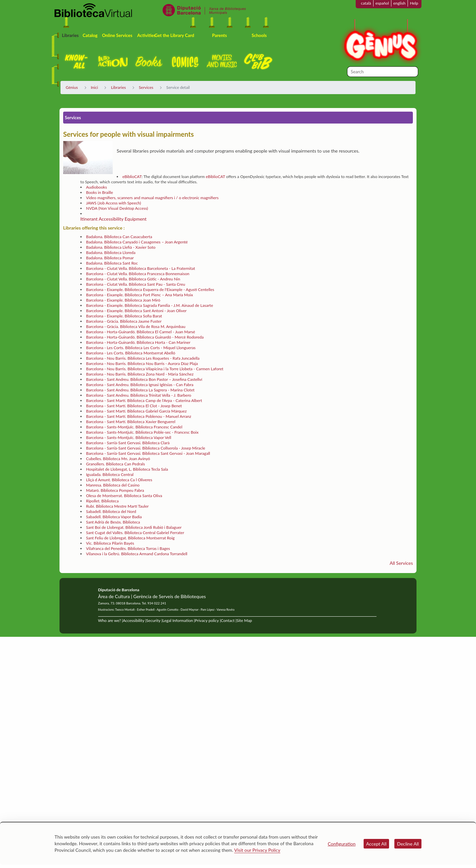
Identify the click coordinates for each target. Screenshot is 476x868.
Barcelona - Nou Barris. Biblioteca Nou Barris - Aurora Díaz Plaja (142, 363)
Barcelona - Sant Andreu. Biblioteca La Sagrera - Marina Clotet (140, 390)
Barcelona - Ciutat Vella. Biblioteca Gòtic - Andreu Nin (133, 279)
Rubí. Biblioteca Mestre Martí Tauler (117, 506)
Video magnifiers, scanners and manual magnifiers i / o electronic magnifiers (152, 198)
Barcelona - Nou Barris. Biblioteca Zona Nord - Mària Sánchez (140, 374)
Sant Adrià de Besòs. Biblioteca (113, 522)
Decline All (408, 844)
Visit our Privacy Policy (257, 850)
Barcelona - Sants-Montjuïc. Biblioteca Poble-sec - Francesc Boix (142, 432)
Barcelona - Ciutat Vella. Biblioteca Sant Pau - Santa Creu (136, 284)
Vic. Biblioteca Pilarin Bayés (110, 543)
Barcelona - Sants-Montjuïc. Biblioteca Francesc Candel (134, 427)
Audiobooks (96, 187)
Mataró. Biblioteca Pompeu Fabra (115, 490)
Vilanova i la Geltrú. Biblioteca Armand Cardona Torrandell (137, 554)
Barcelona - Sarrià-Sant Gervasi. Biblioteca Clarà (128, 443)
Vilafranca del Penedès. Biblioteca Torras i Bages (128, 548)
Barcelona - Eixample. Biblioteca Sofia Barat (124, 316)
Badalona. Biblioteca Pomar (110, 258)
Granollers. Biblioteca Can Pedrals (115, 464)
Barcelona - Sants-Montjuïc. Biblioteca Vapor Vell (129, 437)
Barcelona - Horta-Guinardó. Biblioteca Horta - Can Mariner (138, 342)
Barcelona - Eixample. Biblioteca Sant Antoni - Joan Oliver (136, 311)
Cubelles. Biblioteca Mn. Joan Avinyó (118, 459)
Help (414, 3)
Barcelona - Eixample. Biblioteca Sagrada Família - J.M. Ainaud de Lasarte (149, 305)
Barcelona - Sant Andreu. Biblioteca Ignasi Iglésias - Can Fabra (140, 385)
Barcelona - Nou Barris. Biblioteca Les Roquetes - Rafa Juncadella (143, 358)
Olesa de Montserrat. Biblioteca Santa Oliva (124, 496)
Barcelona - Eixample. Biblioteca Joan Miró (123, 300)
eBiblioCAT (132, 177)
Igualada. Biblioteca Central (110, 474)
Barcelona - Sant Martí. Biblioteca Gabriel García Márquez (136, 411)
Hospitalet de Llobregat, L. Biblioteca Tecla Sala (127, 469)
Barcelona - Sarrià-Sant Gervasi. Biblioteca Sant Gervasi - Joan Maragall (148, 453)
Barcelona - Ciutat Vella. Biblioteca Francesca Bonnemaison (138, 274)
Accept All (377, 844)
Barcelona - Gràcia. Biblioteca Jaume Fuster (124, 321)
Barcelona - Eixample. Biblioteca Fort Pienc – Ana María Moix (139, 295)
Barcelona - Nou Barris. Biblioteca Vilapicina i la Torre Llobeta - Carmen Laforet (155, 369)
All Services (401, 563)
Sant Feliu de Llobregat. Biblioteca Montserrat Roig (130, 538)
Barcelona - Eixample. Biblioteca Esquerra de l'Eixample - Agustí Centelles (150, 289)
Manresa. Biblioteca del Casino (113, 485)
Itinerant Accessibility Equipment (113, 219)
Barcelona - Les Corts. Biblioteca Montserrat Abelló (131, 353)
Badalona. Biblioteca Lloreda (111, 253)
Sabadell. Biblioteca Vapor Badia (114, 517)
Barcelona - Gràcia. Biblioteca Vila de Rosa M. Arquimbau (136, 326)
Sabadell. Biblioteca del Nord (111, 511)
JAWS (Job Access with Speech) (113, 203)
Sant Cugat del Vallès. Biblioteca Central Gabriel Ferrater (135, 533)
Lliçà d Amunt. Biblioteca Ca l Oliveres (119, 480)
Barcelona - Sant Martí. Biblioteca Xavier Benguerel (131, 422)
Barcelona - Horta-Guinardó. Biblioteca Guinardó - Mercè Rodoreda (145, 337)
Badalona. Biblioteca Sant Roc (112, 263)
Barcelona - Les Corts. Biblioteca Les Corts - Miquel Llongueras (141, 348)
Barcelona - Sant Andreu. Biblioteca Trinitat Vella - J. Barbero (139, 395)
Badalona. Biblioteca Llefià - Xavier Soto (121, 247)
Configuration (341, 844)
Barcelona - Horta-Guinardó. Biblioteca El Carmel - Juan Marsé (140, 332)
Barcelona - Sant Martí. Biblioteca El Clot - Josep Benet (134, 406)
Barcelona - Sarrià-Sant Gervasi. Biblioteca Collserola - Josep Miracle (146, 448)
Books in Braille (99, 192)
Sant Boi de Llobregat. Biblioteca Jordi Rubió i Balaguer (134, 527)
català (366, 3)
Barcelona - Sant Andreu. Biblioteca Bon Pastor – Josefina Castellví (144, 379)
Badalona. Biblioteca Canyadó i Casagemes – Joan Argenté (137, 242)
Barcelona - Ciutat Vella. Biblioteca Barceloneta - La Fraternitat (140, 268)
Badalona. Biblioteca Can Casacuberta (119, 237)
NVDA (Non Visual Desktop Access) (117, 208)
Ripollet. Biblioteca (102, 501)
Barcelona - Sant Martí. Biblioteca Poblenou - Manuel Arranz (139, 416)
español (382, 3)
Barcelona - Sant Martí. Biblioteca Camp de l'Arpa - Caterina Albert (144, 400)
